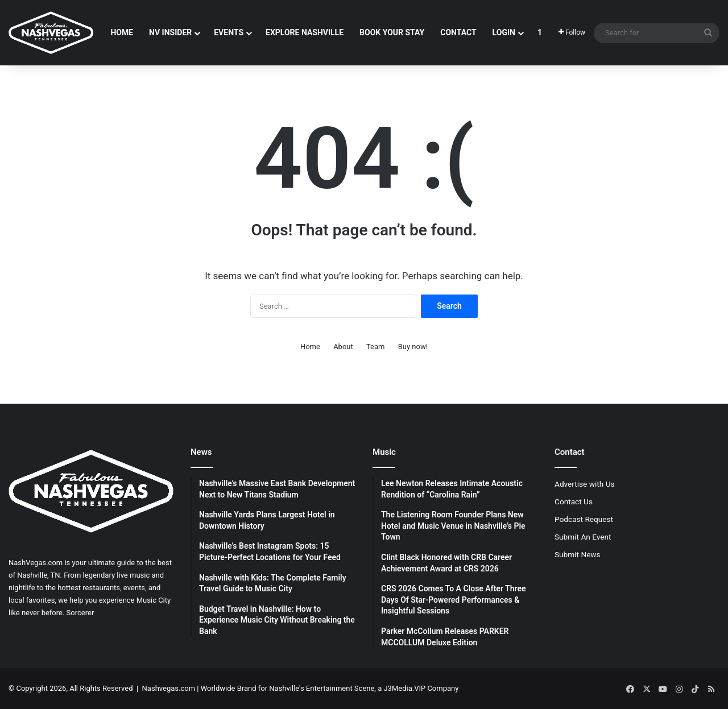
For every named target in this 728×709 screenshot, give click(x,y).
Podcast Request (584, 519)
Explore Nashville (305, 32)
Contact (458, 32)
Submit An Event (583, 537)
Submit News (578, 554)
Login (504, 32)
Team (376, 347)
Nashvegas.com (169, 688)
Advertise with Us (585, 484)
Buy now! (413, 347)
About (343, 347)
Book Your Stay (392, 32)
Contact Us (574, 501)
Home (122, 32)
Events (229, 32)
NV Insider (170, 32)
